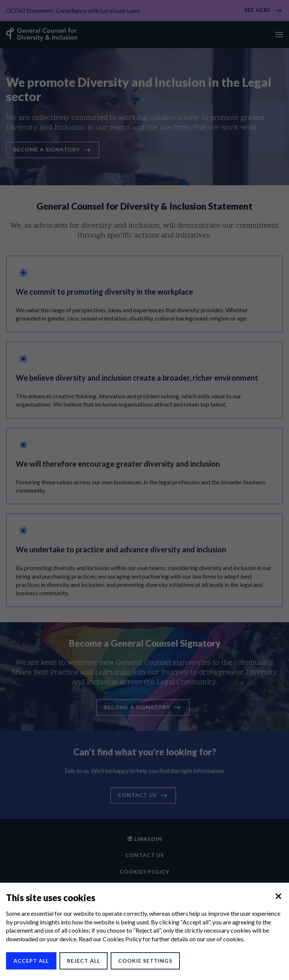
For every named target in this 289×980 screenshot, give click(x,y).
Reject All (84, 961)
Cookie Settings (145, 961)
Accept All (31, 961)
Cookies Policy (122, 939)
